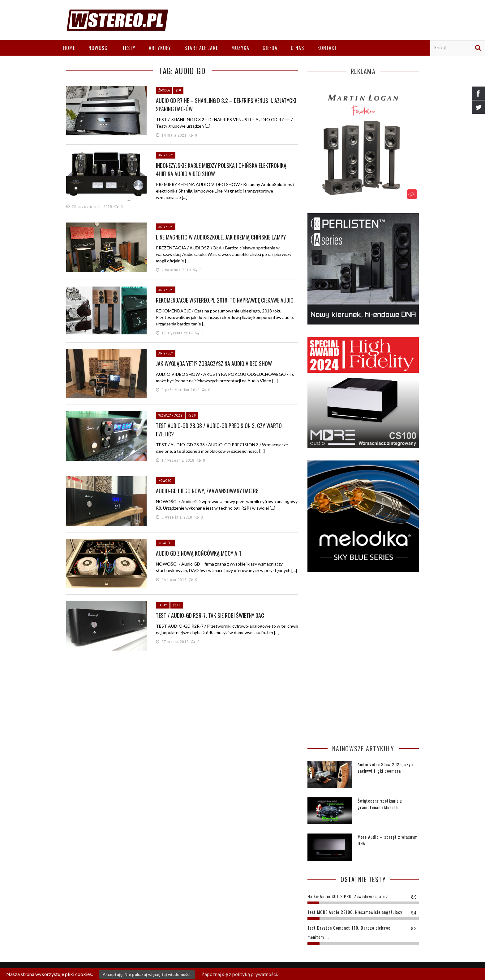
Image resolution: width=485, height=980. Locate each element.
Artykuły (160, 48)
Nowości (99, 48)
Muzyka (240, 48)
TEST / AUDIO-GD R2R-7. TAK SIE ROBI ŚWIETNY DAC (210, 615)
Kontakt (327, 48)
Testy (129, 48)
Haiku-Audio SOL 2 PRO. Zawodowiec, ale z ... (350, 896)
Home (69, 48)
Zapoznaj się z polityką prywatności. (240, 974)
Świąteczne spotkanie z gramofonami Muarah (380, 804)
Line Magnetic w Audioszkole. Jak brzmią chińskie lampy (221, 237)
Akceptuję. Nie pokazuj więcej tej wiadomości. (147, 974)
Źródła (164, 90)
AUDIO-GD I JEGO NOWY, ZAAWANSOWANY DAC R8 (207, 491)
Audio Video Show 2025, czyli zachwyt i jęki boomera (385, 767)
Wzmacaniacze (170, 415)
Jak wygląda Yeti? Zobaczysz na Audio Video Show (214, 363)
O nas (297, 48)
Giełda (270, 48)
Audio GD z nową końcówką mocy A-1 (199, 553)
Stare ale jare (201, 48)
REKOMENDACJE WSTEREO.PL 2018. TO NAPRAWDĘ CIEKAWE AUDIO (225, 300)
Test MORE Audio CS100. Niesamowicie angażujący (355, 912)
